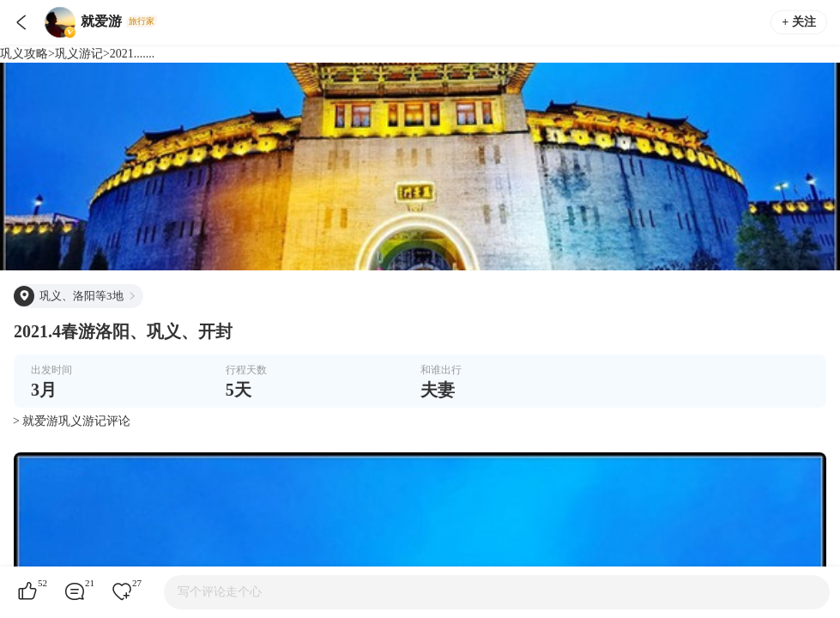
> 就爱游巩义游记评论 (72, 421)
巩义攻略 (24, 54)
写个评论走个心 (220, 592)
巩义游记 (79, 54)
